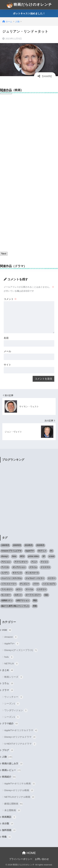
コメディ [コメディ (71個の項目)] (5, 573)
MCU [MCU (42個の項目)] (22, 556)
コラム (8, 684)
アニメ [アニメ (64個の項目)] (34, 562)
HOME (29, 853)
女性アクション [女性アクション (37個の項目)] (23, 600)
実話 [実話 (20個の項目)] (35, 600)
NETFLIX (12, 664)
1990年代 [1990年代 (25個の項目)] (5, 545)
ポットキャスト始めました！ (29, 13)
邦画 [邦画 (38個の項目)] (35, 606)
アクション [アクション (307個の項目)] (6, 562)
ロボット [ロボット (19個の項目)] (18, 595)
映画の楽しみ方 (13, 764)
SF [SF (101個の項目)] (44, 556)
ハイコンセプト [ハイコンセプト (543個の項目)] (49, 584)
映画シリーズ (14, 677)
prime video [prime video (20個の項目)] (33, 556)
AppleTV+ (12, 644)
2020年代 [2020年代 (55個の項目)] (40, 545)
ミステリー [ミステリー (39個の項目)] (42, 589)
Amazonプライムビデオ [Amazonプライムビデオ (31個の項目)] (11, 551)
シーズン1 (12, 704)
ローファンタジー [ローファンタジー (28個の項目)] (33, 595)
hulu (9, 657)
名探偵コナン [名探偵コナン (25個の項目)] (7, 600)
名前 (6, 338)
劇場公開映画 (14, 804)
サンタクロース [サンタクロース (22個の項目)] (32, 573)
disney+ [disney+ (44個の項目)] (5, 556)
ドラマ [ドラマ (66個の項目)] (36, 584)
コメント (10, 299)
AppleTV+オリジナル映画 (20, 784)
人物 (7, 757)
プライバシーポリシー (21, 859)
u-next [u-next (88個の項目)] (52, 556)
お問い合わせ (42, 859)
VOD (7, 630)
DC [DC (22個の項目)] (51, 551)
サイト (7, 365)
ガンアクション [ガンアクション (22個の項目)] (19, 567)
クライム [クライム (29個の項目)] (33, 567)
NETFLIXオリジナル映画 (20, 797)
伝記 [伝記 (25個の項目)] (46, 595)
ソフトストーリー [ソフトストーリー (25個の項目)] (9, 584)
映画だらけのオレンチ (29, 5)
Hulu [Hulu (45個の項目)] (14, 556)
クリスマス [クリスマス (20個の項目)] (45, 567)
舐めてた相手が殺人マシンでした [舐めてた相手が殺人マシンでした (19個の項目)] (15, 606)
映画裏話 (9, 817)
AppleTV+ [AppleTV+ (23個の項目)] (30, 551)
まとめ (8, 670)
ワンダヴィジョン (16, 710)
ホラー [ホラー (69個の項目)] (19, 589)
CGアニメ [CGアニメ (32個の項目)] (42, 551)
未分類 (8, 824)
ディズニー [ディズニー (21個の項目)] (25, 584)
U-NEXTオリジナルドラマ (20, 744)
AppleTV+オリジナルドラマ (21, 730)
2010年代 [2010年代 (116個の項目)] (29, 545)
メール (7, 351)
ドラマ (8, 690)
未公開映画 (13, 810)
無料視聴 (9, 830)
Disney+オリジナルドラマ (20, 737)
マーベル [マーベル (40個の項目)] (29, 589)
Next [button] (4, 254)
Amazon (11, 637)
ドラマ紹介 (10, 724)
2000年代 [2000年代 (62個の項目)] (17, 545)
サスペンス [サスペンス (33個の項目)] (17, 573)
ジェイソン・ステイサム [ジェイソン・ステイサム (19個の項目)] (11, 578)
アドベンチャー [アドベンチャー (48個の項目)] (21, 562)
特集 (7, 837)
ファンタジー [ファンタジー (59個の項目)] (7, 589)
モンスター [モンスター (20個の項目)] (6, 595)
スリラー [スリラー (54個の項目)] (52, 578)
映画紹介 (9, 777)
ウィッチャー (14, 697)
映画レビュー (11, 770)
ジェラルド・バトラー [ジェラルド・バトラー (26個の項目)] (35, 578)
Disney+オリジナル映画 (19, 790)
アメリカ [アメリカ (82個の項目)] (5, 567)
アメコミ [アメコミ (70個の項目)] (44, 562)
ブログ (8, 750)
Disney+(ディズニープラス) (21, 650)
